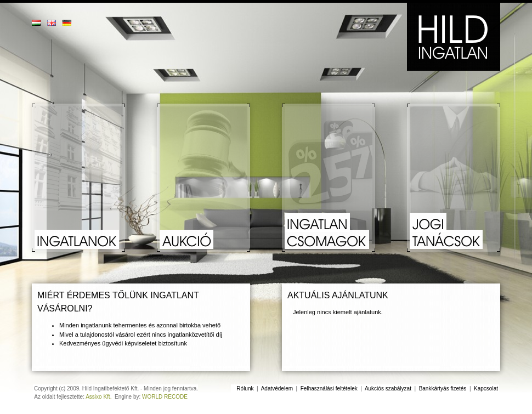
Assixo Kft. (98, 397)
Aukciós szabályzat (388, 389)
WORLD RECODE (165, 397)
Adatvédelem (277, 389)
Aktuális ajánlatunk (338, 295)
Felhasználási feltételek (329, 389)
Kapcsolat (486, 389)
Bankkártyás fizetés (443, 389)
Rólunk (245, 389)
